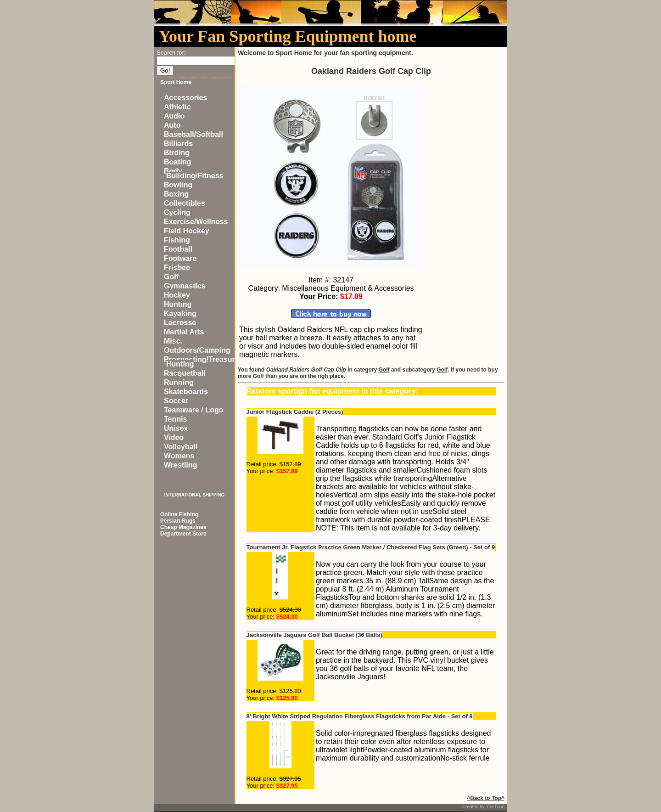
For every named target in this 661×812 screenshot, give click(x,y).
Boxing (176, 194)
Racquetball (185, 373)
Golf (171, 277)
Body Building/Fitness (193, 173)
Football (178, 249)
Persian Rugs (178, 521)
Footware (180, 258)
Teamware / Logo (194, 410)
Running (179, 382)
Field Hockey (187, 231)
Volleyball (181, 447)
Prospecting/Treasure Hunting (202, 362)
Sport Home (176, 82)
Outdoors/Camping (197, 350)
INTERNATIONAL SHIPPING (194, 495)
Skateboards (186, 392)
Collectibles (185, 203)
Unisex (176, 428)
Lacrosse (180, 323)
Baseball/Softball (193, 134)
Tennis (175, 419)
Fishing (177, 240)
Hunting (178, 304)
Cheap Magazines (183, 527)
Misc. (173, 341)
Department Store (183, 534)
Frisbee (177, 268)
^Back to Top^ (486, 798)
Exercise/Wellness (196, 222)
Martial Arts (184, 332)
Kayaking (180, 313)
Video (174, 437)
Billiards (178, 144)
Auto (172, 125)
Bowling (178, 185)
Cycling (177, 212)
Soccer (176, 401)
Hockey (177, 295)
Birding (177, 153)
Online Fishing (179, 514)
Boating (178, 162)
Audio (174, 116)
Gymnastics (185, 286)
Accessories (185, 98)
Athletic (177, 107)
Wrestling (181, 465)
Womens (179, 456)
